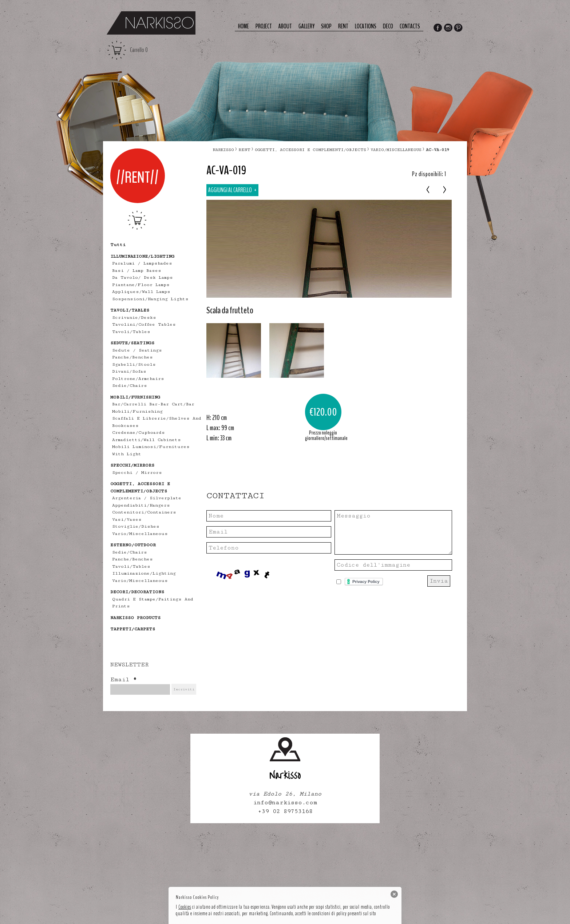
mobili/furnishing (137, 411)
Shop (326, 26)
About (285, 26)
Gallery (306, 26)
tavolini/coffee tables (144, 324)
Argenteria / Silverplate (147, 498)
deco (388, 26)
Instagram (448, 28)
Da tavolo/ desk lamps (142, 277)
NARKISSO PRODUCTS (135, 618)
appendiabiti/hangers (141, 505)
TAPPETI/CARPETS (133, 629)
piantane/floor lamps (141, 285)
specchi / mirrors (137, 473)
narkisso (223, 150)
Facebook (438, 28)
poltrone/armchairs (138, 379)
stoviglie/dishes (136, 526)
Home (244, 26)
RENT (244, 150)
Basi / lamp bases (137, 271)
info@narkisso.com (285, 803)
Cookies (185, 907)
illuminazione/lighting (144, 573)
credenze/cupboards (138, 433)
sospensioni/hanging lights (150, 299)
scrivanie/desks (134, 318)
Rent (343, 26)
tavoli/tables (131, 332)
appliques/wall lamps (141, 292)
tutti (118, 245)
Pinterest (459, 28)
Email (123, 680)
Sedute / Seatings (137, 350)
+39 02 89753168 (285, 811)
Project (264, 26)
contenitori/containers (144, 512)
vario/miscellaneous (140, 534)
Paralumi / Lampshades (142, 263)
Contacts (410, 26)
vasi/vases (127, 519)
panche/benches (132, 357)
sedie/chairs (130, 386)
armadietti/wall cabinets (147, 440)
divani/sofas (129, 371)
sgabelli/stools (134, 364)
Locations (366, 26)
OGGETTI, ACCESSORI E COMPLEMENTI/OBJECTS (310, 150)
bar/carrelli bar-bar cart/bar (153, 404)
